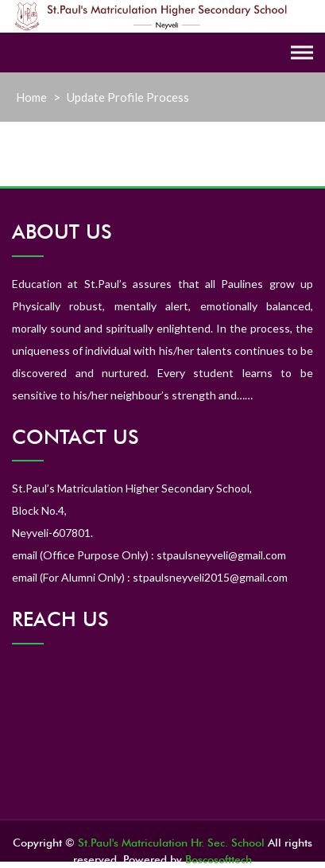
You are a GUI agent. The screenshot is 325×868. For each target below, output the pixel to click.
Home (31, 97)
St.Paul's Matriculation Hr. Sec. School (171, 843)
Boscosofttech (219, 859)
